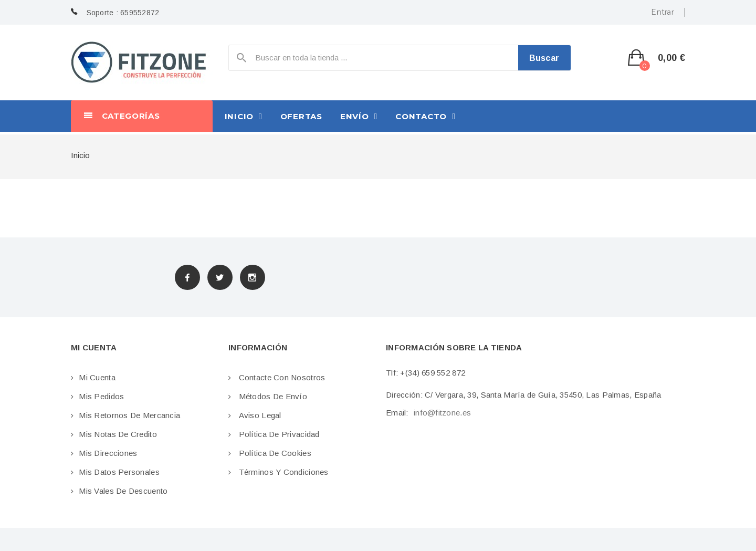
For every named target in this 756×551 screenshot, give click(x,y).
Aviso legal (259, 415)
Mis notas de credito (118, 434)
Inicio (80, 155)
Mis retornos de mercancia (129, 415)
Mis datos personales (119, 472)
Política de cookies (274, 453)
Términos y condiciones (282, 472)
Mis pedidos (101, 396)
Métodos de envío (272, 396)
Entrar (663, 12)
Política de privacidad (278, 434)
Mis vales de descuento (123, 491)
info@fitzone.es (442, 413)
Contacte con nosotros (281, 377)
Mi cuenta (97, 377)
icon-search (241, 60)
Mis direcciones (108, 453)
